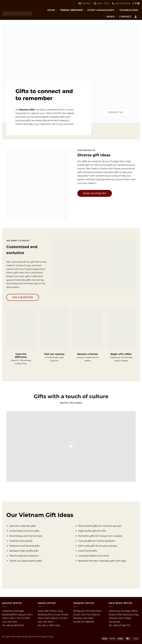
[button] (136, 17)
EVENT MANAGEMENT (102, 10)
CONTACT (125, 17)
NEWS (111, 17)
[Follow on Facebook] (133, 4)
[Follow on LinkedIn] (138, 4)
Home (52, 10)
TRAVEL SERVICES (72, 10)
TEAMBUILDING (129, 10)
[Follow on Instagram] (136, 4)
